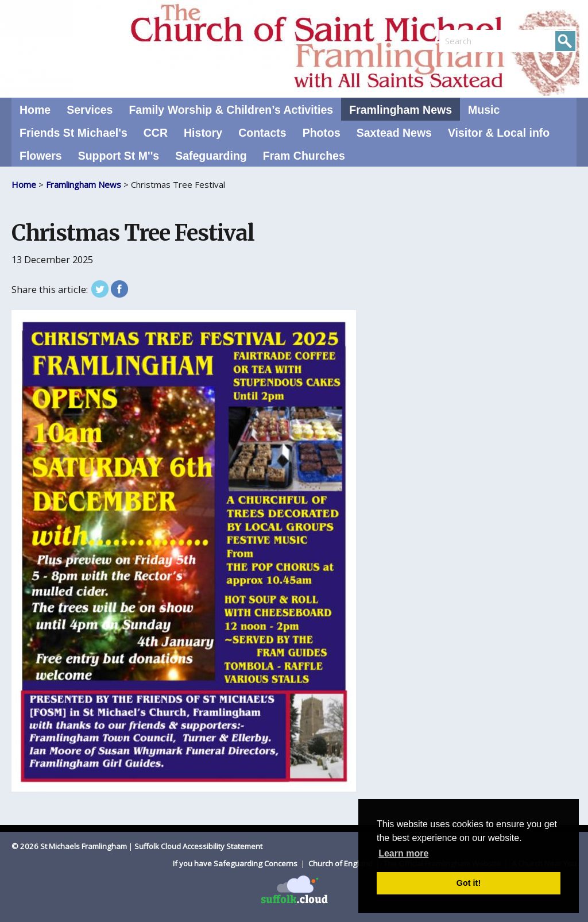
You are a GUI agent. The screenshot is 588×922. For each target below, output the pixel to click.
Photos (322, 133)
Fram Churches (304, 156)
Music (484, 110)
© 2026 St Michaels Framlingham (69, 846)
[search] (474, 41)
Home (35, 110)
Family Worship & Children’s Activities (231, 110)
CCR (156, 133)
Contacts (262, 133)
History (203, 133)
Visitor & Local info (499, 133)
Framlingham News (401, 110)
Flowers (41, 156)
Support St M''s (119, 156)
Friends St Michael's (73, 133)
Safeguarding (211, 156)
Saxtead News (394, 133)
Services (90, 110)
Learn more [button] (403, 853)
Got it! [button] (469, 883)
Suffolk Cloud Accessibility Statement (198, 846)
